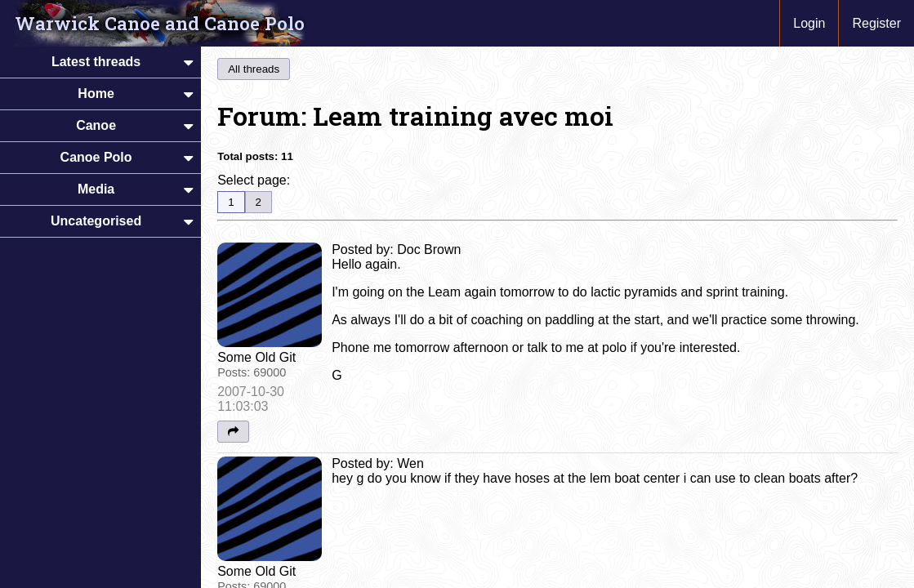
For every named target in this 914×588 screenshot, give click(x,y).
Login (809, 23)
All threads (254, 69)
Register (876, 23)
